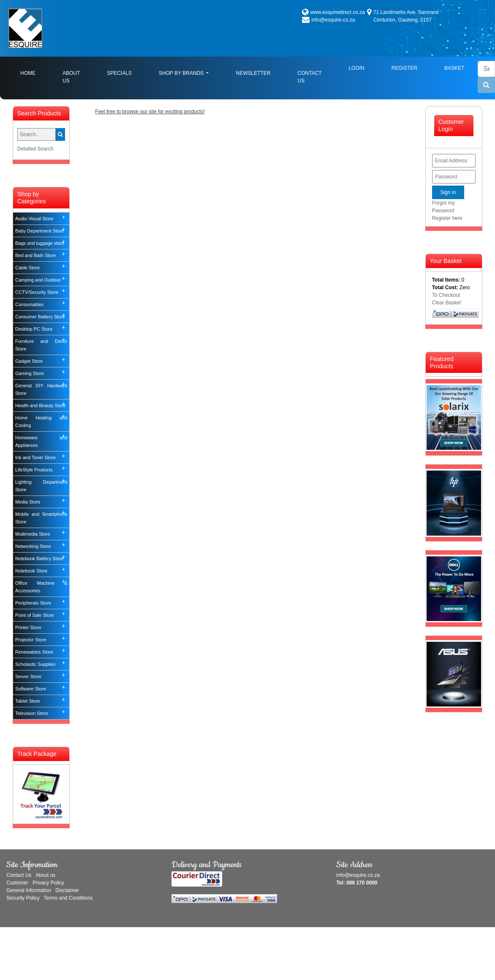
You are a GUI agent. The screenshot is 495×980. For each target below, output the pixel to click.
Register (404, 68)
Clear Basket (447, 303)
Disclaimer (67, 890)
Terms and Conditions (68, 898)
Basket (454, 68)
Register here (447, 218)
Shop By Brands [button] (182, 73)
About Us (71, 77)
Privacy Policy (48, 883)
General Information (29, 890)
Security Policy (23, 898)
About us (45, 875)
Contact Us (309, 77)
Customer (17, 883)
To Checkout (446, 295)
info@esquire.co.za (333, 20)
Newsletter (253, 73)
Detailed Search (35, 149)
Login (356, 68)
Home (35, 73)
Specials (119, 73)
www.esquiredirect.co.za (338, 12)
